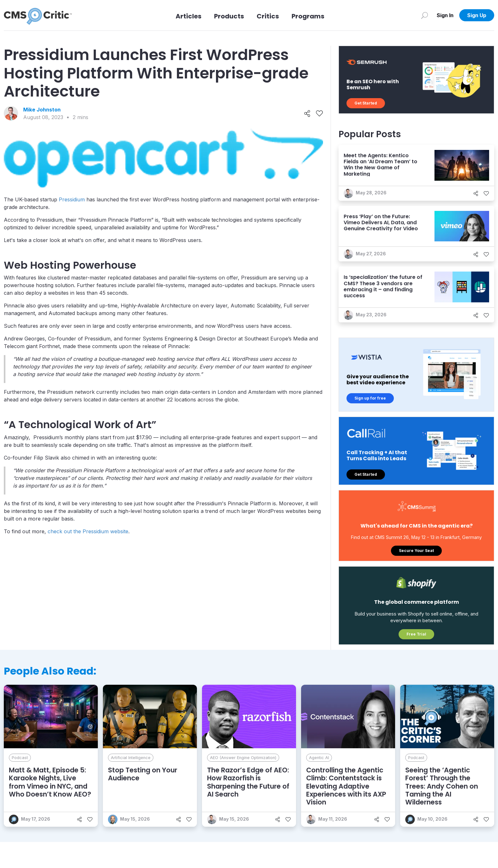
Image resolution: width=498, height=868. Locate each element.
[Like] (319, 113)
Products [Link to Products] (229, 16)
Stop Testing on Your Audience (143, 774)
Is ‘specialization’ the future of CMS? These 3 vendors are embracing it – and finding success (383, 286)
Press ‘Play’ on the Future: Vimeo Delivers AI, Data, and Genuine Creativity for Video (381, 222)
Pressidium (72, 199)
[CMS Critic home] (38, 15)
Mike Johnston (42, 110)
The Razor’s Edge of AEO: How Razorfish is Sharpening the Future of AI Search (248, 782)
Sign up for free (370, 398)
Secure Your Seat (416, 551)
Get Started (366, 103)
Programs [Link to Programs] (308, 16)
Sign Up (477, 15)
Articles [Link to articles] (188, 16)
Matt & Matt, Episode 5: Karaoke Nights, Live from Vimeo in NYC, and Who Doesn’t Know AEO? (50, 782)
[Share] (307, 113)
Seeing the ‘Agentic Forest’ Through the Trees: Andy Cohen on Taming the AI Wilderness (442, 786)
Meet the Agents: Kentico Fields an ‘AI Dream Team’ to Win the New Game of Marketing (380, 165)
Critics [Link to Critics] (268, 16)
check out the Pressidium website (88, 531)
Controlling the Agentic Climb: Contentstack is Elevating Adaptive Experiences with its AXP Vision (346, 786)
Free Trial (416, 634)
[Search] (424, 15)
